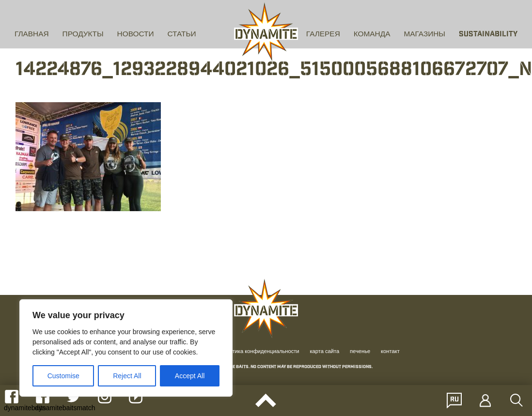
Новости (136, 35)
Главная (32, 35)
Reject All (127, 376)
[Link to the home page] (266, 32)
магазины (424, 35)
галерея (323, 35)
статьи (182, 35)
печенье (360, 352)
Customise (63, 376)
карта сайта (324, 352)
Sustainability (488, 35)
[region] (126, 348)
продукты (83, 35)
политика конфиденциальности (260, 352)
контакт (390, 352)
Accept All (190, 376)
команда (372, 35)
